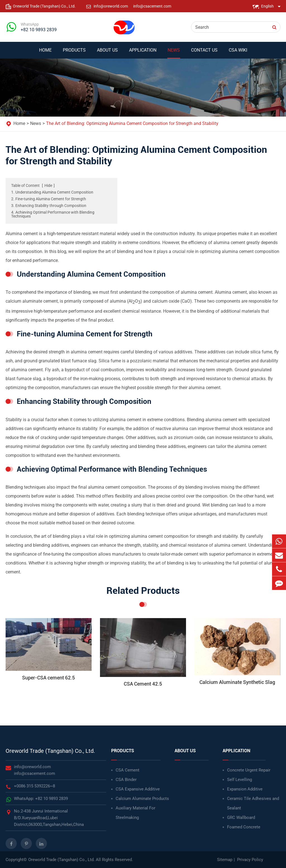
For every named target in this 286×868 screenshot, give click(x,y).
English (267, 6)
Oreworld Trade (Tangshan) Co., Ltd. (50, 751)
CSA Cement (127, 770)
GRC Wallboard (241, 818)
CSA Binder (126, 780)
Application (143, 53)
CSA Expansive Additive (138, 789)
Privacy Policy (250, 860)
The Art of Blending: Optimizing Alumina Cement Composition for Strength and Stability (132, 123)
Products (74, 53)
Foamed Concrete (244, 827)
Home (45, 53)
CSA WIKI (238, 53)
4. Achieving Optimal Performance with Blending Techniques (53, 214)
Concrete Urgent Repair (249, 770)
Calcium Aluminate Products (142, 799)
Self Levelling (239, 780)
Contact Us (204, 53)
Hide (48, 185)
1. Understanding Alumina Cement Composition (52, 192)
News (174, 53)
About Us (107, 53)
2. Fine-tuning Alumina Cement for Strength (49, 199)
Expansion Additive (245, 789)
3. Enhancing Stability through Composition (49, 206)
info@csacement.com (152, 6)
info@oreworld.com (111, 6)
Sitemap (225, 860)
